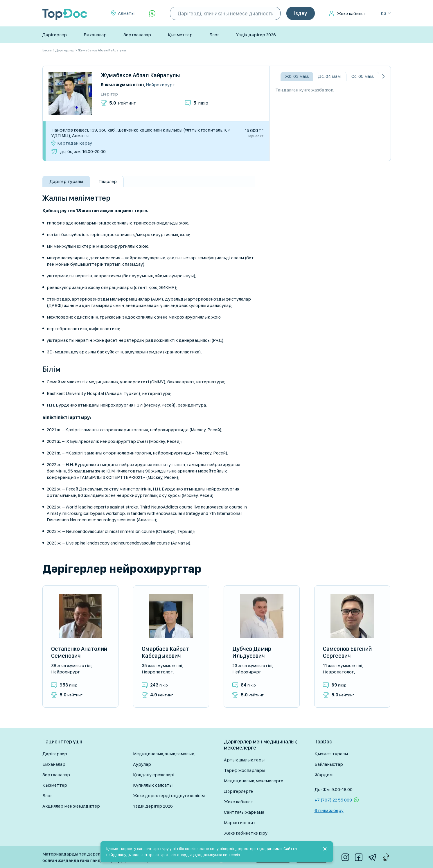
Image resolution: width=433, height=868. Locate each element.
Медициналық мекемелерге (254, 781)
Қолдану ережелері (154, 775)
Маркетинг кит (240, 823)
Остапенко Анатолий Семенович (79, 652)
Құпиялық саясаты (153, 785)
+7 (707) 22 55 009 (333, 800)
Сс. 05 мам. (363, 76)
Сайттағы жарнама (244, 812)
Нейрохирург (160, 85)
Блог (214, 35)
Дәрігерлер (54, 35)
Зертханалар (137, 35)
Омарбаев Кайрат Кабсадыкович (165, 652)
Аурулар (142, 764)
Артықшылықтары (244, 760)
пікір (201, 103)
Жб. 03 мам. (297, 76)
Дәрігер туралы (66, 181)
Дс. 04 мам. (330, 76)
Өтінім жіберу (329, 810)
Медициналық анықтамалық (164, 754)
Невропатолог (157, 672)
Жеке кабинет (352, 14)
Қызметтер (180, 35)
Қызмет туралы (331, 754)
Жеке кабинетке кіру (246, 833)
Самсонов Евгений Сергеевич (347, 652)
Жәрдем (324, 775)
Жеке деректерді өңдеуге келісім (169, 796)
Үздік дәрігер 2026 (256, 35)
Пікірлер (108, 181)
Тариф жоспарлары (245, 770)
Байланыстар (329, 764)
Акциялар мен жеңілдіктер (71, 806)
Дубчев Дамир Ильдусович (252, 652)
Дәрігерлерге (238, 791)
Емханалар (95, 35)
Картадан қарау (75, 143)
